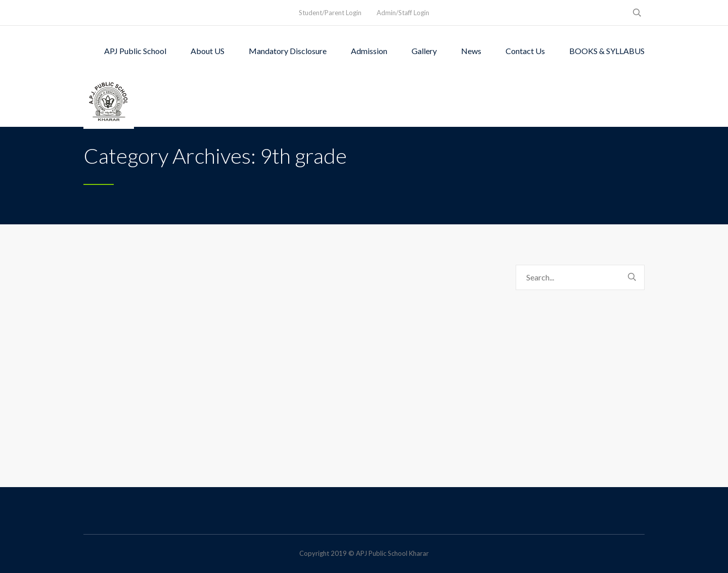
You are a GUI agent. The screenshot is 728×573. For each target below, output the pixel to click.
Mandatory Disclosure (288, 51)
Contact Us (525, 51)
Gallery (424, 51)
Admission (369, 51)
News (471, 51)
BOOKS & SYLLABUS (607, 51)
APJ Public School (135, 51)
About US (208, 51)
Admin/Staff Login (403, 13)
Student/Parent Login (330, 13)
